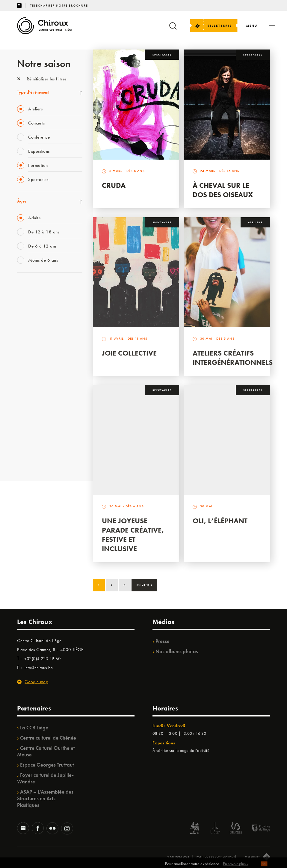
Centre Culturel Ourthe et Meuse (46, 751)
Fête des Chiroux (32, 288)
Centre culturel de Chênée (48, 738)
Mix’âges (25, 325)
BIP (20, 362)
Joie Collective (129, 353)
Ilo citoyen (26, 411)
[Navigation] (252, 26)
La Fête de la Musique (37, 300)
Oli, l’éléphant (220, 521)
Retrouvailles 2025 (34, 460)
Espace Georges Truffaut (47, 765)
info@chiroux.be (39, 668)
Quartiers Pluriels (32, 398)
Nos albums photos (177, 651)
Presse (163, 641)
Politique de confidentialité (216, 857)
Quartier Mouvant (33, 386)
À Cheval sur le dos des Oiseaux (223, 190)
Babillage (25, 337)
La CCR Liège (34, 728)
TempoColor (28, 423)
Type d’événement (33, 92)
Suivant (145, 584)
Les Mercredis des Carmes (40, 312)
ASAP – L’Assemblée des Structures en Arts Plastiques (45, 798)
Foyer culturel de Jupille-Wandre (45, 778)
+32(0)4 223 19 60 (43, 659)
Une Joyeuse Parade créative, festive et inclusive (133, 535)
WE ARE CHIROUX (35, 448)
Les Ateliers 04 (30, 374)
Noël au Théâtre (31, 435)
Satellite (24, 349)
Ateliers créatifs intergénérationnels (233, 358)
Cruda (114, 185)
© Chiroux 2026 (178, 857)
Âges (22, 201)
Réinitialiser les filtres (42, 79)
